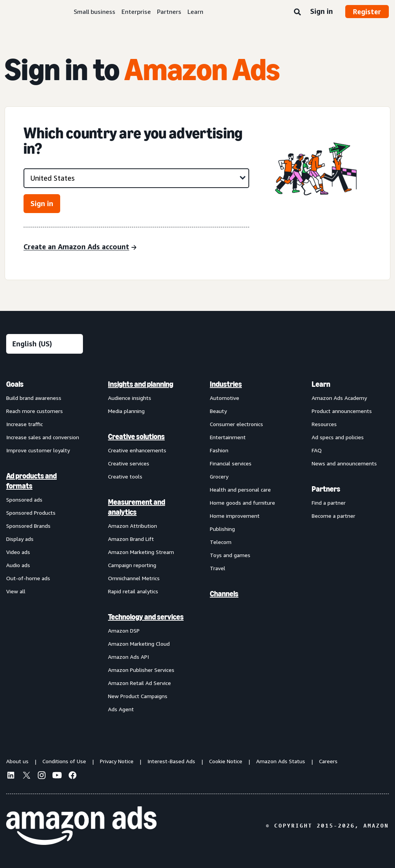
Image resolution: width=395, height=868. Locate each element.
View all (16, 591)
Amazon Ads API (128, 657)
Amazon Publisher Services (141, 670)
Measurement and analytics (137, 507)
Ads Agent (121, 709)
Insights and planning (141, 384)
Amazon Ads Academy (339, 398)
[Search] (297, 12)
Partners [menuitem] (326, 489)
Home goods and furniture (242, 503)
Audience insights (130, 398)
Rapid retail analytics (133, 591)
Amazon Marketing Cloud (139, 644)
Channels (224, 594)
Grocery (219, 476)
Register (367, 12)
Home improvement (235, 516)
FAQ (317, 450)
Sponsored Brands (28, 526)
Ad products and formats (31, 481)
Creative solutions (136, 437)
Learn (195, 12)
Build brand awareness (34, 398)
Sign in (322, 11)
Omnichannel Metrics (134, 578)
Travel (218, 568)
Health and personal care (240, 489)
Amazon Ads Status (281, 761)
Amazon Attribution (133, 526)
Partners (169, 12)
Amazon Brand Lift (131, 539)
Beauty (218, 411)
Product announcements (342, 411)
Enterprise (136, 12)
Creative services (129, 463)
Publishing (222, 529)
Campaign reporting (132, 565)
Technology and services (146, 617)
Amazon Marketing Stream (141, 552)
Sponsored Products (31, 513)
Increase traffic (24, 424)
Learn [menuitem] (321, 384)
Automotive (225, 398)
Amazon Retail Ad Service (139, 683)
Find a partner (329, 503)
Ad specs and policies (338, 437)
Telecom (221, 542)
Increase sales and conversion (43, 437)
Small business (95, 12)
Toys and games (230, 555)
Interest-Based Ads (171, 761)
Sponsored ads (24, 499)
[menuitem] (45, 546)
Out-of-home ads (28, 578)
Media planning (126, 411)
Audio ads (18, 565)
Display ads (20, 539)
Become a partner (333, 516)
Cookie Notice (226, 761)
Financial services (231, 463)
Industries (226, 384)
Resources (324, 424)
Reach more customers (35, 411)
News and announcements (344, 463)
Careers (328, 761)
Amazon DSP (124, 630)
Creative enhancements (137, 450)
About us (17, 761)
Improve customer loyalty (38, 450)
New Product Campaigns (138, 696)
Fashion (219, 450)
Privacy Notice (117, 761)
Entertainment (228, 437)
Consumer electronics (236, 424)
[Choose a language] (45, 344)
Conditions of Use (64, 761)
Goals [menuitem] (15, 384)
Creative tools (125, 476)
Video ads (18, 552)
